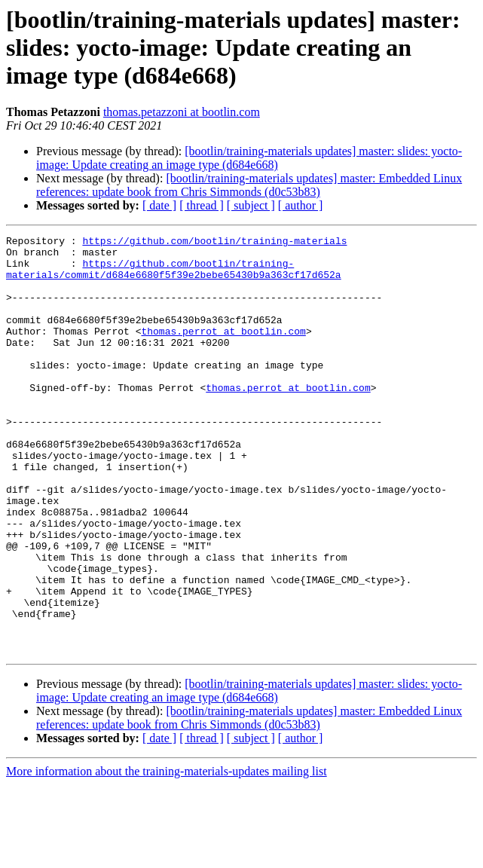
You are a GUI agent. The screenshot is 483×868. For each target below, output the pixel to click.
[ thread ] (202, 205)
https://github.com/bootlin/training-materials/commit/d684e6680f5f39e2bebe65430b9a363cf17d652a (174, 277)
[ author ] (301, 205)
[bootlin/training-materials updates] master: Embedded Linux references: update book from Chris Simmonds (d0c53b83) (249, 185)
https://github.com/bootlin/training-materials (214, 243)
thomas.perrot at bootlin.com (223, 351)
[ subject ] (251, 205)
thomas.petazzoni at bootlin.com (182, 112)
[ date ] (159, 205)
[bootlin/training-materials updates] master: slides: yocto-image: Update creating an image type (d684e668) (249, 158)
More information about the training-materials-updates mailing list (167, 855)
